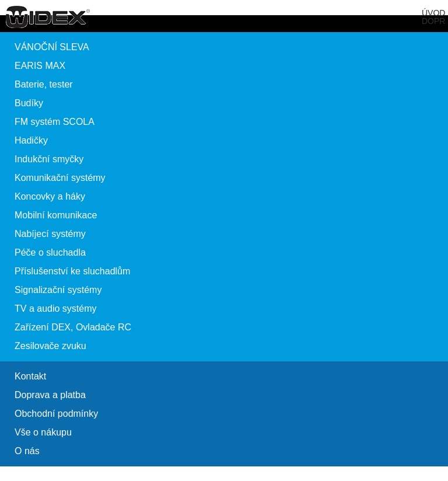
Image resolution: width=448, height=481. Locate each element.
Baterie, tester (44, 84)
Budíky (29, 103)
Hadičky (31, 140)
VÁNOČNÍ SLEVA (52, 47)
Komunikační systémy (60, 178)
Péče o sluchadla (50, 252)
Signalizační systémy (58, 290)
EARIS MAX (40, 66)
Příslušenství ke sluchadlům (72, 271)
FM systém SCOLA (55, 122)
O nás (27, 451)
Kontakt (30, 376)
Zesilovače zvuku (50, 346)
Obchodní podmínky (56, 414)
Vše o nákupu (43, 432)
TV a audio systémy (56, 309)
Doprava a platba (50, 395)
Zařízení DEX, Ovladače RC (73, 327)
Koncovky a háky (50, 196)
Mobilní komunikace (56, 215)
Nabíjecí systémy (50, 234)
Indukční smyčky (49, 159)
